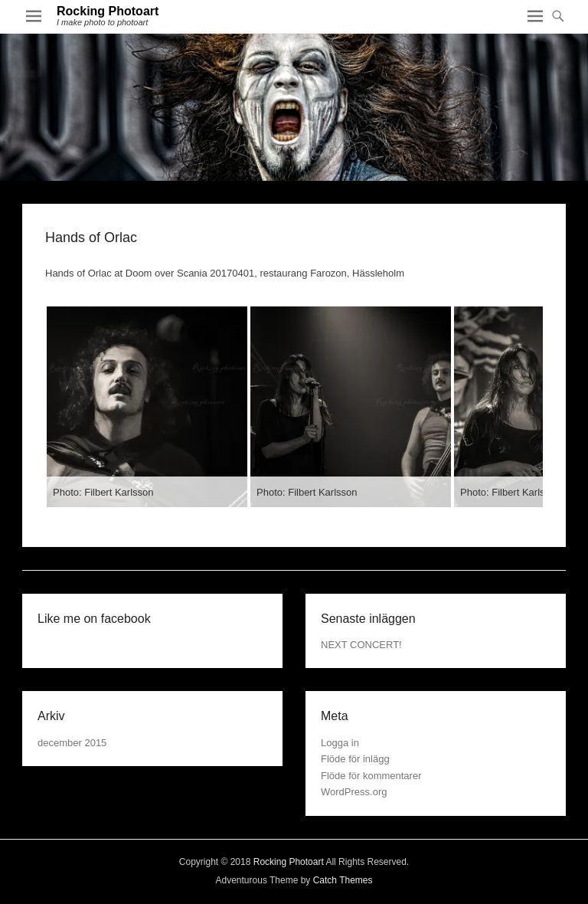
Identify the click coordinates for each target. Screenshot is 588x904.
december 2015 (72, 743)
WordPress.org (354, 792)
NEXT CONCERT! (361, 645)
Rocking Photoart (108, 11)
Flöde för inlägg (355, 759)
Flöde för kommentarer (371, 776)
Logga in (340, 743)
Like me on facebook (94, 619)
